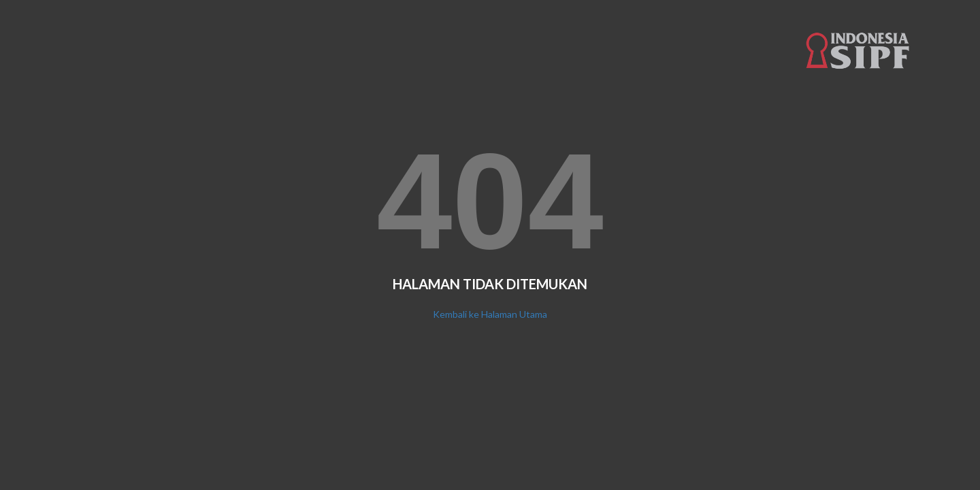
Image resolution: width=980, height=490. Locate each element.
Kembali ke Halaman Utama (490, 314)
